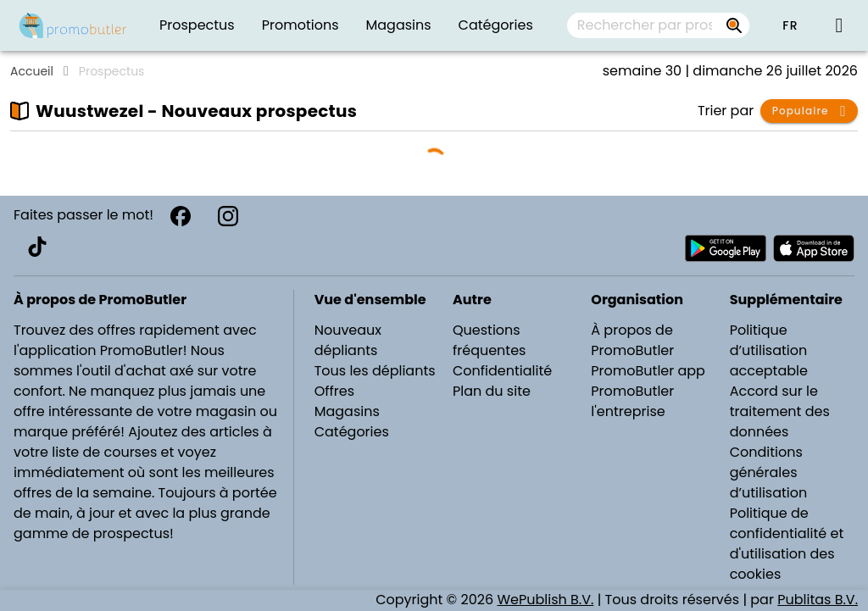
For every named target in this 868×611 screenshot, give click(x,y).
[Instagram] (228, 216)
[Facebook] (181, 216)
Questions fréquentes (489, 340)
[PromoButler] (73, 25)
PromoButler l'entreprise (632, 401)
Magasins (347, 411)
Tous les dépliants (375, 371)
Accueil (32, 71)
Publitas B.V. (818, 600)
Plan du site (492, 391)
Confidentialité (502, 371)
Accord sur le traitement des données (780, 411)
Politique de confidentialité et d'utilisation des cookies (787, 544)
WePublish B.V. (545, 600)
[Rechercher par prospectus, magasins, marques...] (734, 25)
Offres (334, 391)
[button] (790, 25)
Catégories (352, 432)
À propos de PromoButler (632, 340)
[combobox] (658, 25)
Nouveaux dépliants (348, 340)
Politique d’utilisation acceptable (769, 350)
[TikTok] (37, 247)
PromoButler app (648, 371)
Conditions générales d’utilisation (769, 472)
